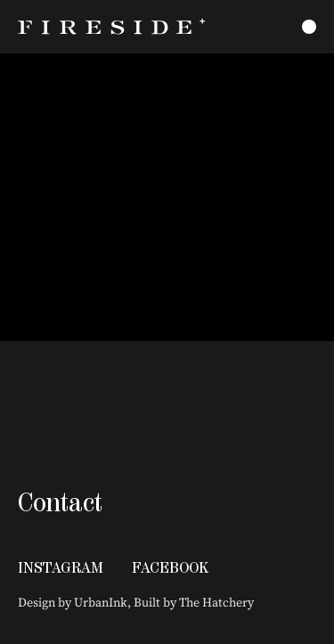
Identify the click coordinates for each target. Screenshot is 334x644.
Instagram (61, 567)
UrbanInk (101, 602)
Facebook (170, 567)
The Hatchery (216, 602)
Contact (60, 502)
